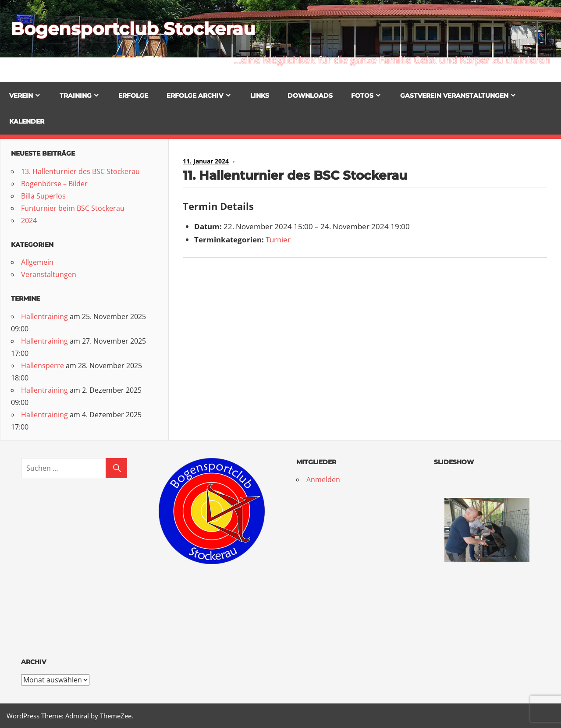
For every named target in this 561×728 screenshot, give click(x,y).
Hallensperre (43, 366)
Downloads (310, 96)
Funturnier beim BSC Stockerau (73, 208)
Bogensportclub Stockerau (133, 29)
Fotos (362, 96)
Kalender (27, 121)
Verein (21, 96)
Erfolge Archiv (195, 96)
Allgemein (37, 262)
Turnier (278, 240)
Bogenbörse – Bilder (54, 184)
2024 (29, 220)
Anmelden (323, 479)
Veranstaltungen (49, 274)
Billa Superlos (43, 196)
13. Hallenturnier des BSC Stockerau (80, 171)
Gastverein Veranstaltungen (454, 96)
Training (76, 96)
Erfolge (133, 96)
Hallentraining (44, 316)
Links (260, 96)
